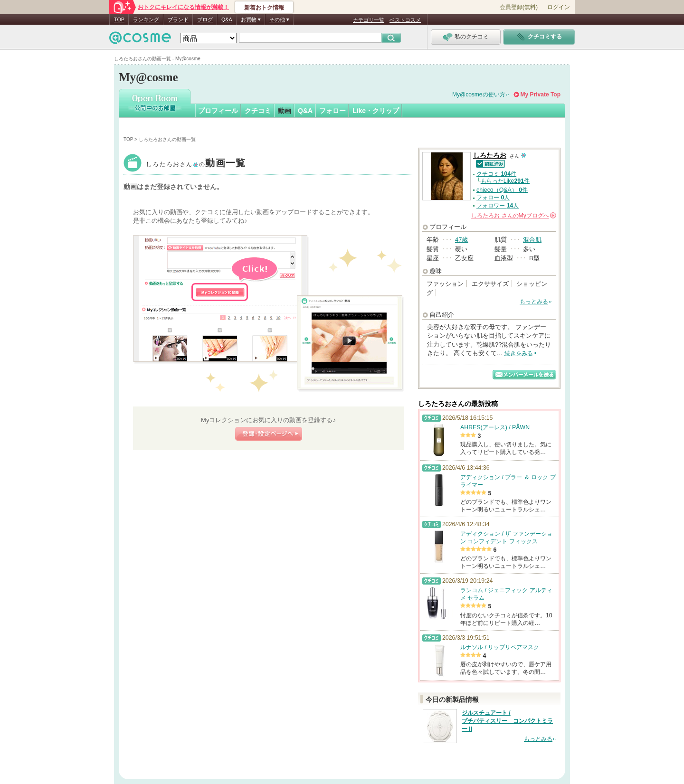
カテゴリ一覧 (369, 20)
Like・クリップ (376, 111)
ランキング (146, 19)
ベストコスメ (405, 20)
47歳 (461, 240)
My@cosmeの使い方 (479, 94)
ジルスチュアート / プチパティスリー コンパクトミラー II (507, 721)
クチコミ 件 (496, 174)
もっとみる (534, 302)
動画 (285, 111)
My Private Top (541, 94)
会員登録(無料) (519, 7)
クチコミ (258, 111)
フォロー (332, 111)
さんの (514, 216)
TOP (119, 19)
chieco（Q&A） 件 (502, 190)
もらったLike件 (505, 181)
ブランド (178, 19)
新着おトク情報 (264, 8)
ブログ (205, 19)
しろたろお (196, 164)
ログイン (559, 7)
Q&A (227, 19)
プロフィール (218, 111)
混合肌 (532, 240)
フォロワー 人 (498, 206)
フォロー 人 (493, 198)
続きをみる (519, 353)
